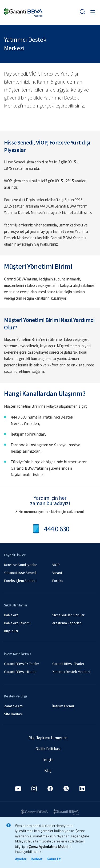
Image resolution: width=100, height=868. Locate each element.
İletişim (48, 760)
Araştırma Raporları (67, 623)
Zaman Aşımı (14, 706)
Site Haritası (13, 714)
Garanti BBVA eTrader (20, 672)
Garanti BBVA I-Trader (68, 664)
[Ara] (82, 12)
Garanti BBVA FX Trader (22, 664)
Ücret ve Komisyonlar (21, 565)
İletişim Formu (63, 706)
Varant (57, 573)
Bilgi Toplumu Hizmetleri (48, 738)
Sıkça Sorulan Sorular (68, 615)
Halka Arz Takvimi (17, 623)
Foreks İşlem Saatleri (20, 581)
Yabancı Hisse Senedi (20, 573)
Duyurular (11, 631)
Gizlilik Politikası (48, 749)
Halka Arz (11, 615)
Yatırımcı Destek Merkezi (71, 672)
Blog (48, 770)
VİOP (56, 565)
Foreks (58, 581)
